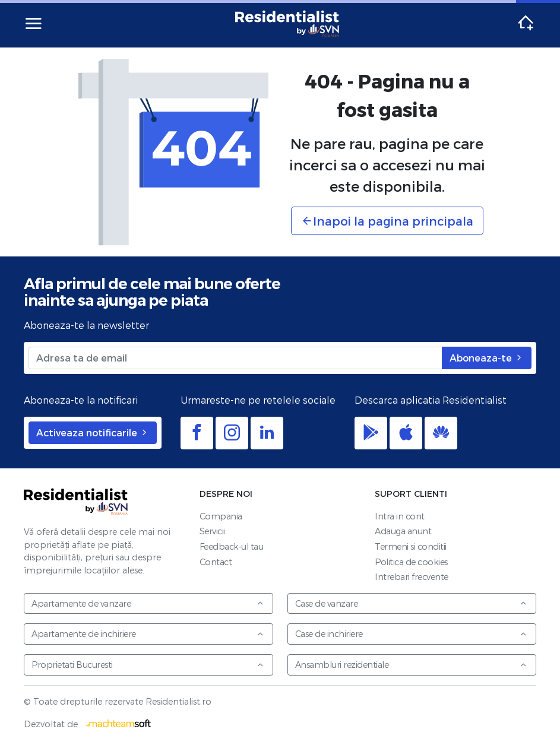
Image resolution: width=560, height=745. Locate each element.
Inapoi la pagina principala (387, 221)
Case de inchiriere (412, 634)
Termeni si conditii (411, 546)
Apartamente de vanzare (148, 603)
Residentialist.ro (287, 24)
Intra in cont (400, 516)
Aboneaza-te (487, 358)
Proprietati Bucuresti (148, 665)
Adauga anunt (403, 531)
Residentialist (76, 502)
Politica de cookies (411, 562)
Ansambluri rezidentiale (412, 665)
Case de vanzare (412, 603)
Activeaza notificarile (93, 432)
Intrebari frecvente (412, 577)
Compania (221, 516)
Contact (216, 562)
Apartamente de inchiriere (148, 634)
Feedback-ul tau (232, 546)
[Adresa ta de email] (235, 358)
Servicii (212, 531)
